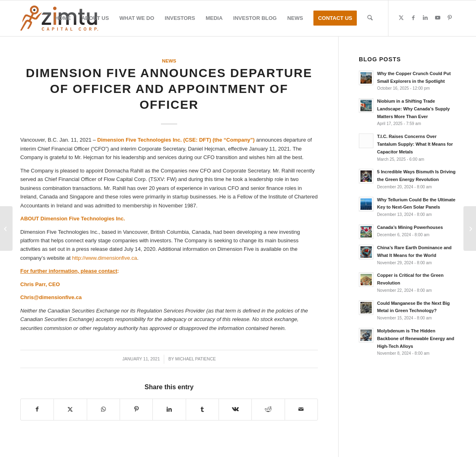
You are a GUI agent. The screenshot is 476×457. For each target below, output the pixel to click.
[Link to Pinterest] (450, 18)
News (169, 61)
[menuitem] (63, 18)
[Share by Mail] (301, 409)
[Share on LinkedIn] (169, 409)
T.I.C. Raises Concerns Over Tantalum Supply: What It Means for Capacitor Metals (415, 144)
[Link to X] (401, 18)
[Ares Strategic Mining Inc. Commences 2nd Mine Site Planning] (6, 228)
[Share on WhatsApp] (103, 409)
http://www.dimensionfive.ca (105, 258)
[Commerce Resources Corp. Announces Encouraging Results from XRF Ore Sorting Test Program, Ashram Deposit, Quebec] (470, 228)
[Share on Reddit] (268, 409)
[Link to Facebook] (413, 18)
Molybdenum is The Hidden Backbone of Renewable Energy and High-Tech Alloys (416, 338)
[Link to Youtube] (437, 18)
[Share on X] (70, 409)
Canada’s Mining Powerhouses (410, 227)
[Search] (370, 18)
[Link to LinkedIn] (425, 18)
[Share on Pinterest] (136, 409)
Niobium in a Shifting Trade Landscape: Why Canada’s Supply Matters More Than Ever (413, 109)
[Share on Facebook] (37, 409)
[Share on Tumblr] (202, 409)
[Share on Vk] (235, 409)
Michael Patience (195, 359)
